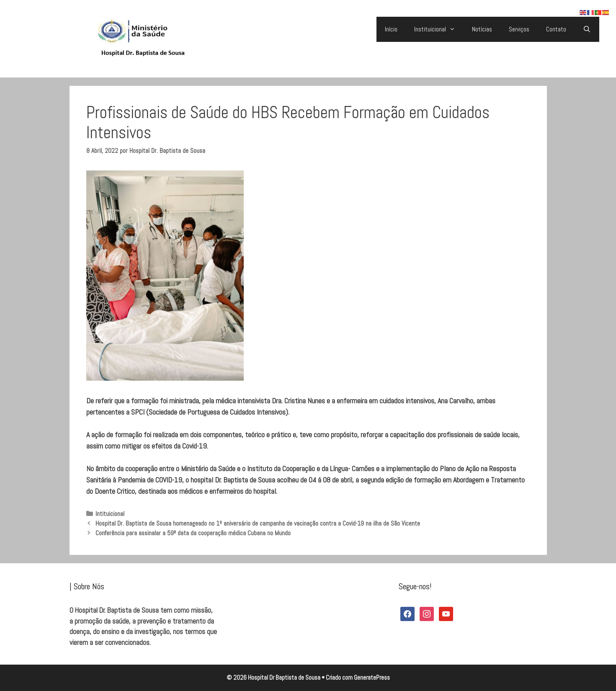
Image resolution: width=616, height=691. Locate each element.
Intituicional (110, 514)
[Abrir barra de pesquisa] (587, 29)
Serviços (519, 29)
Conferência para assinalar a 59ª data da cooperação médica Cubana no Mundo (193, 533)
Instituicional (439, 29)
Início (391, 29)
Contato (556, 29)
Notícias (482, 29)
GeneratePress (372, 677)
